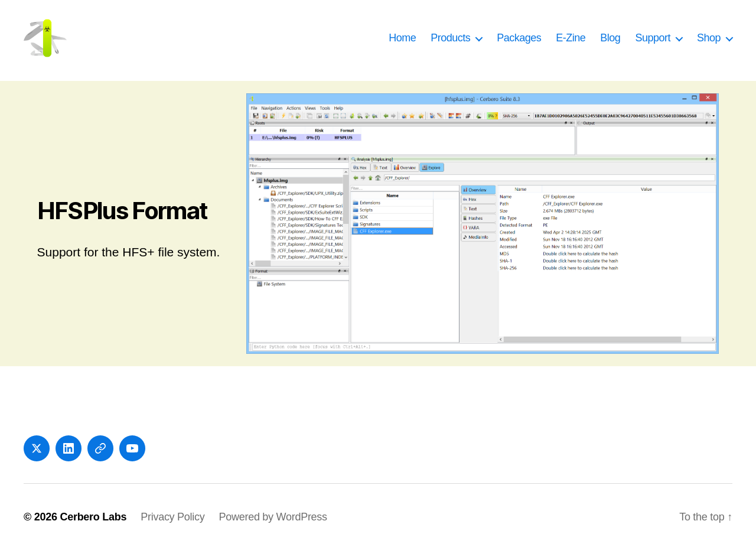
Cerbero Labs (93, 526)
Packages (519, 43)
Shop (709, 43)
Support (653, 43)
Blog (610, 43)
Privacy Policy (172, 526)
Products (450, 43)
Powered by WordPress (273, 526)
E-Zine (571, 43)
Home (402, 43)
